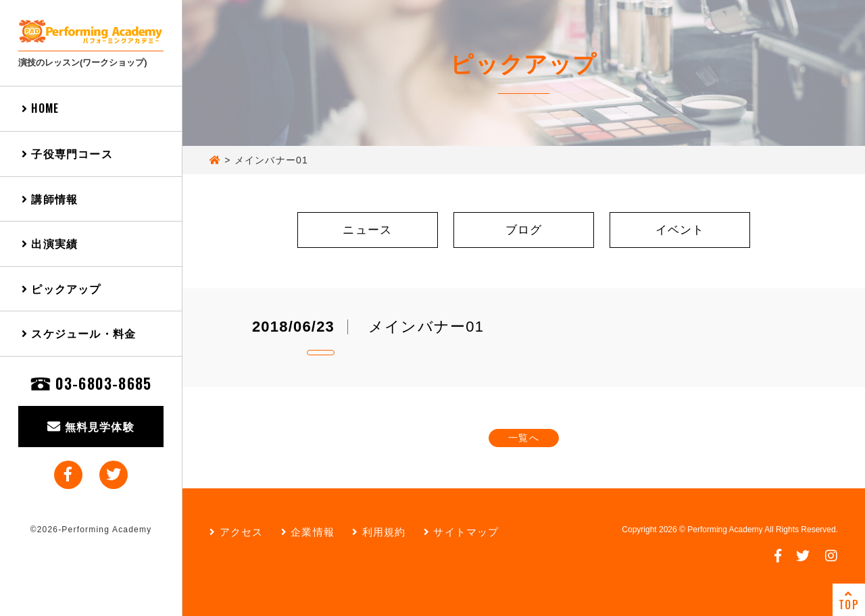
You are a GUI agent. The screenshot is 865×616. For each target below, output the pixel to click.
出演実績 (50, 243)
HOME (40, 108)
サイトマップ (462, 532)
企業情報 (308, 532)
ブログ (524, 230)
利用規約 (379, 532)
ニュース (367, 230)
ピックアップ (61, 288)
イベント (680, 230)
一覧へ (524, 438)
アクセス (236, 532)
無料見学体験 (91, 426)
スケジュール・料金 (79, 333)
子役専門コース (67, 153)
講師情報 (50, 199)
